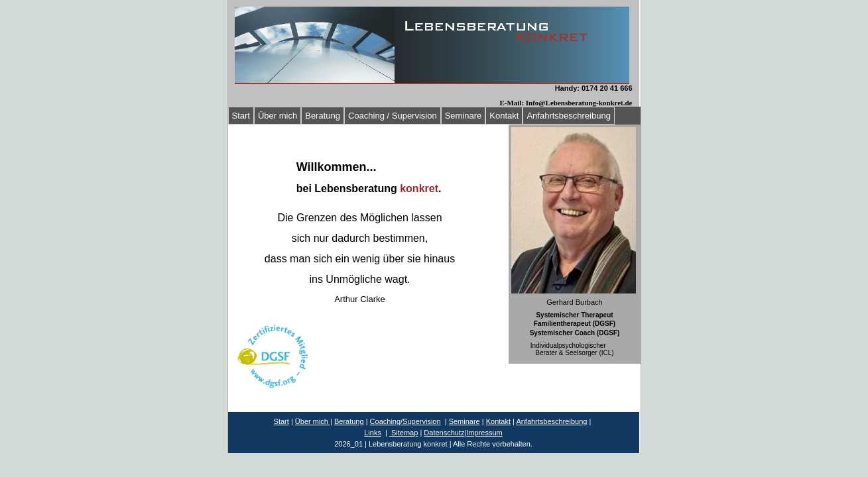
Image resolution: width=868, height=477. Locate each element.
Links (373, 433)
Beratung (323, 116)
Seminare (464, 116)
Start (241, 116)
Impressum (484, 433)
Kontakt (504, 116)
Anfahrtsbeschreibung (568, 116)
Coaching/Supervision (405, 421)
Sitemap (403, 433)
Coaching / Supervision (393, 116)
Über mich (278, 116)
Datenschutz (444, 433)
